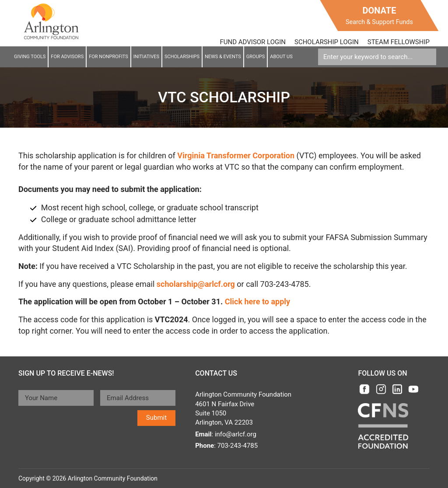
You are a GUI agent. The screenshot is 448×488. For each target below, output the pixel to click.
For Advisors (67, 57)
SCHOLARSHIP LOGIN (327, 42)
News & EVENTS (223, 57)
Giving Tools (30, 57)
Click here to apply (257, 302)
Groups (255, 57)
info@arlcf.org (236, 434)
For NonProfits (108, 57)
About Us (281, 57)
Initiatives (146, 57)
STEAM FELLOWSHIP (399, 42)
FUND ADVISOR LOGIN (253, 42)
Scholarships (182, 57)
